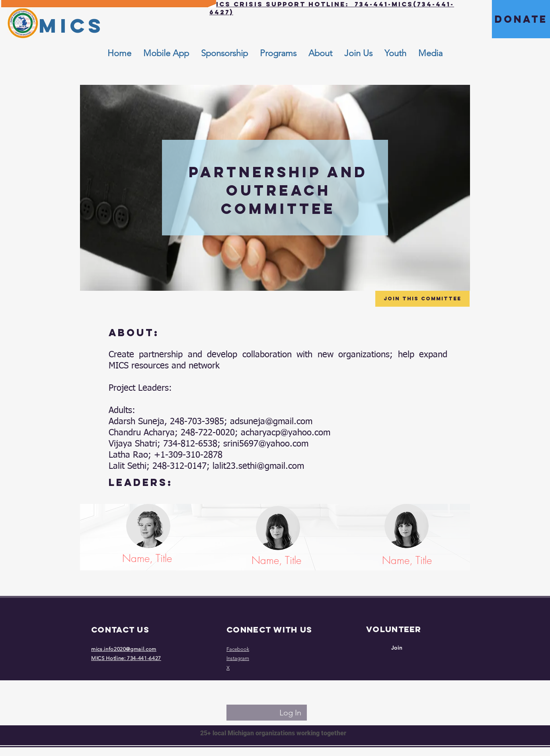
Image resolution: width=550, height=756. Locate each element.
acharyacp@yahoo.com (286, 433)
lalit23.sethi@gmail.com (258, 466)
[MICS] (71, 26)
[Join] (397, 648)
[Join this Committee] (422, 299)
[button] (320, 53)
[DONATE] (521, 19)
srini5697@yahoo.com (266, 444)
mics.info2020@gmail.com (124, 649)
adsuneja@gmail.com (271, 422)
